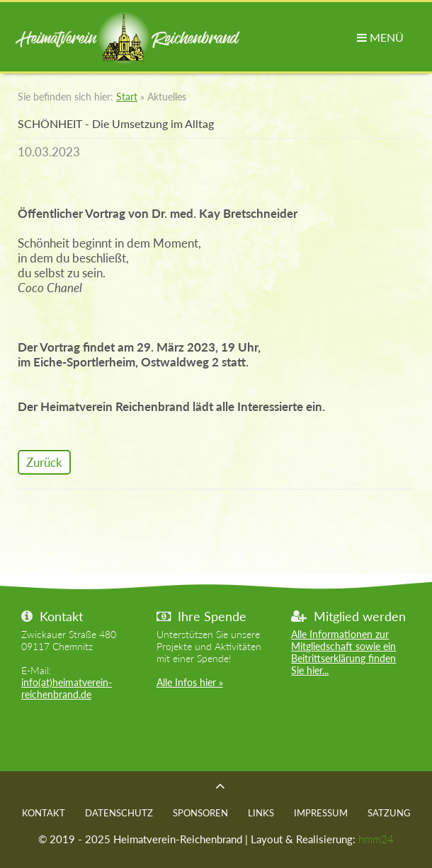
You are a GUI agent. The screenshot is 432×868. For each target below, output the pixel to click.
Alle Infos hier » (190, 682)
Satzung (389, 813)
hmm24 (376, 839)
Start (127, 97)
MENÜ (380, 37)
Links (261, 813)
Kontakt (44, 813)
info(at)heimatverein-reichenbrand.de (67, 688)
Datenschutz (119, 813)
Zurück (44, 462)
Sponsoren (200, 813)
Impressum (321, 813)
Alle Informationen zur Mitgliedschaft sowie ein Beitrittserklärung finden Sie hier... (343, 652)
